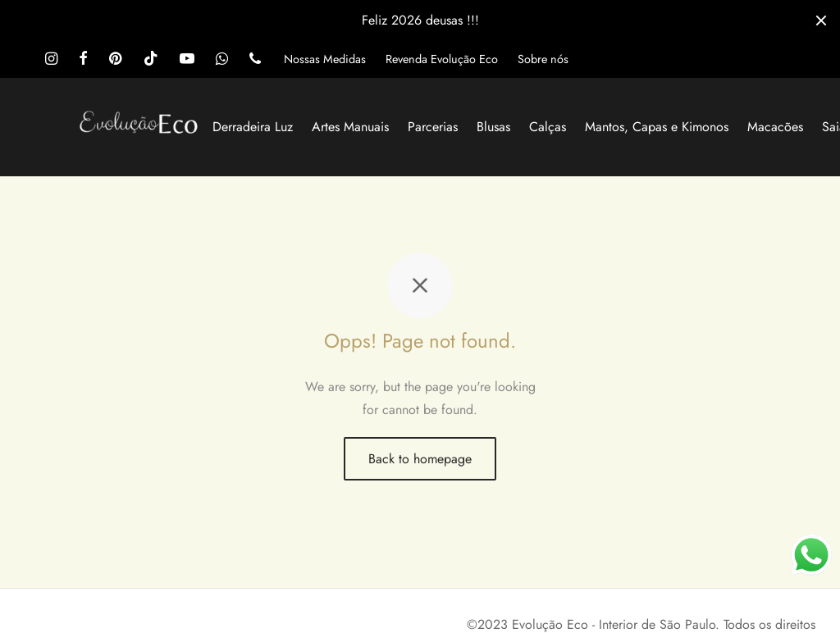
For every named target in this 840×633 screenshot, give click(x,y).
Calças (548, 127)
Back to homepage (420, 459)
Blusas (493, 127)
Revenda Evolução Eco (442, 59)
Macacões (775, 127)
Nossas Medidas (325, 59)
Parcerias (433, 127)
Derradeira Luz (253, 127)
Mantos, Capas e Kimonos (657, 127)
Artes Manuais (350, 127)
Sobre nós (543, 59)
